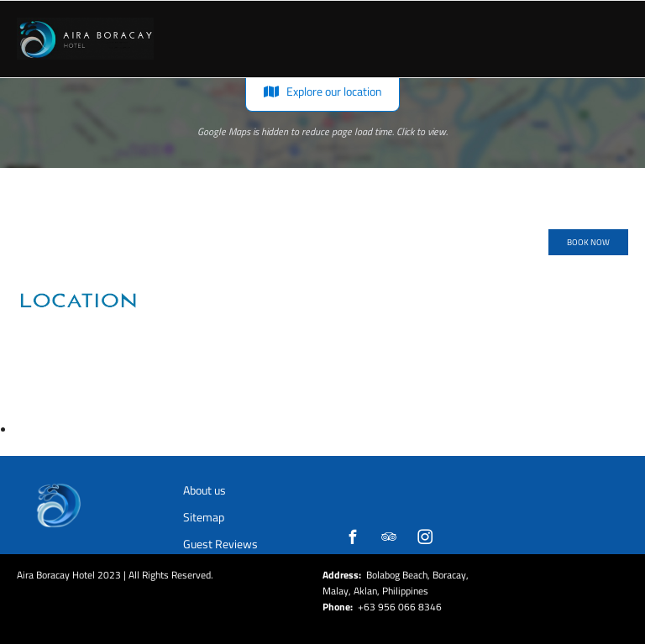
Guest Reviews (220, 544)
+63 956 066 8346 (400, 607)
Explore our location (322, 91)
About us (205, 490)
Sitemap (204, 517)
